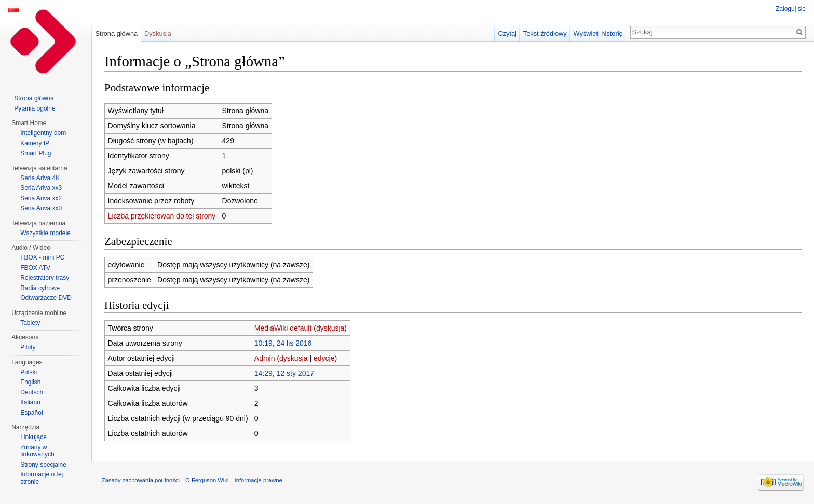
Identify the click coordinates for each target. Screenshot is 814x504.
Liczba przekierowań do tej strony (162, 216)
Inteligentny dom (43, 133)
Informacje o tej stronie (42, 478)
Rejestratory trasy (45, 278)
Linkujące (33, 437)
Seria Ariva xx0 (41, 208)
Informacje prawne (259, 480)
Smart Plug (36, 153)
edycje (324, 358)
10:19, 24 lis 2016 (283, 343)
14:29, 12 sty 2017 (284, 373)
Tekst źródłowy (545, 33)
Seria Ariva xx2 (41, 198)
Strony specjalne (43, 465)
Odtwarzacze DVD (46, 298)
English (30, 382)
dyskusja (330, 328)
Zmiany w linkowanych (37, 451)
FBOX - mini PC (42, 257)
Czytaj (507, 33)
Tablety (30, 323)
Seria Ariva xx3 (41, 188)
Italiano (30, 402)
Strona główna (116, 33)
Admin (265, 358)
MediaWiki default (283, 328)
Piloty (28, 347)
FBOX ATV (35, 268)
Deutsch (32, 392)
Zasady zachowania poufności (141, 480)
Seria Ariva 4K (40, 178)
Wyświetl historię (598, 33)
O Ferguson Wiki (207, 480)
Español (31, 413)
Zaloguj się (791, 9)
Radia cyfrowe (40, 288)
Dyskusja (158, 33)
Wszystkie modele (45, 233)
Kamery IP (35, 143)
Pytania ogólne (35, 108)
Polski (29, 372)
